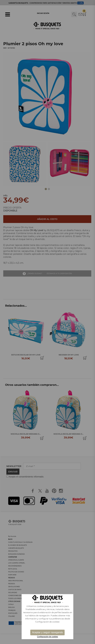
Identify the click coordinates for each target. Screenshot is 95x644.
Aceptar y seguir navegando (47, 632)
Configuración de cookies (48, 637)
